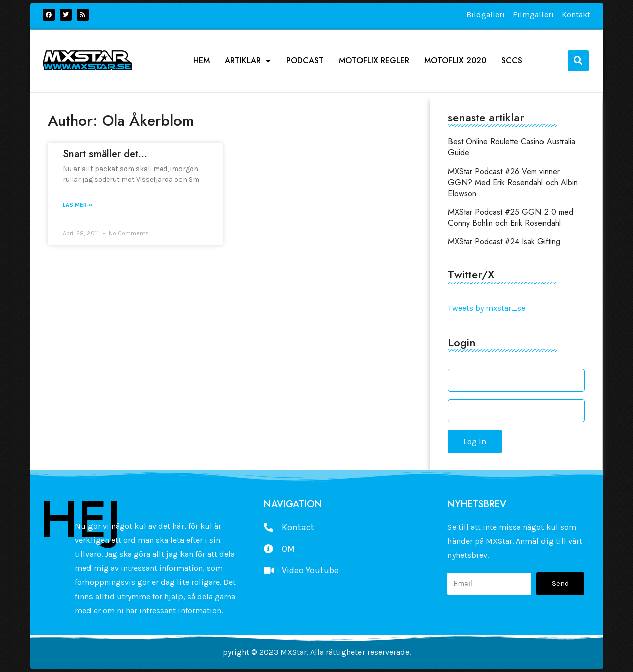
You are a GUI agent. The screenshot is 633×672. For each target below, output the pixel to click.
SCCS (512, 61)
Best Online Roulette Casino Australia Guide (512, 147)
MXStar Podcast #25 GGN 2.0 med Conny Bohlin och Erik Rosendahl (511, 218)
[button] (578, 61)
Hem (201, 61)
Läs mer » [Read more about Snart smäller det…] (77, 205)
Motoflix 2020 (455, 61)
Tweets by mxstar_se (487, 308)
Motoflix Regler (374, 61)
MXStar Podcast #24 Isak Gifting (504, 242)
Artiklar (248, 61)
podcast (305, 61)
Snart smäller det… (105, 154)
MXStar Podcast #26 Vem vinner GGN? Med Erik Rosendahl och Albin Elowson (513, 182)
